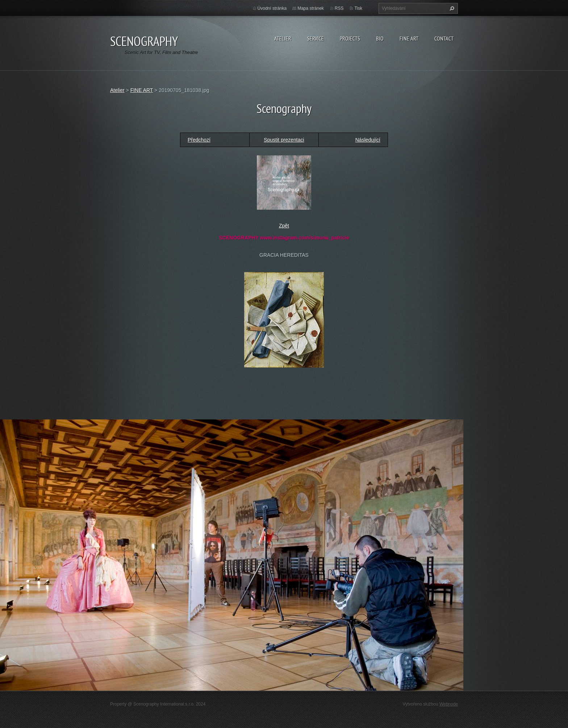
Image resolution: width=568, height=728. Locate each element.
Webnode (449, 704)
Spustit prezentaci (284, 140)
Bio (380, 38)
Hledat (451, 8)
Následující (368, 140)
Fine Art (409, 38)
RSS (339, 8)
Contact (444, 38)
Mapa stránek (311, 8)
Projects (350, 38)
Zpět (284, 226)
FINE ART (142, 90)
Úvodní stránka (272, 8)
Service (316, 38)
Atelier (283, 38)
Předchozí (199, 140)
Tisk (358, 8)
